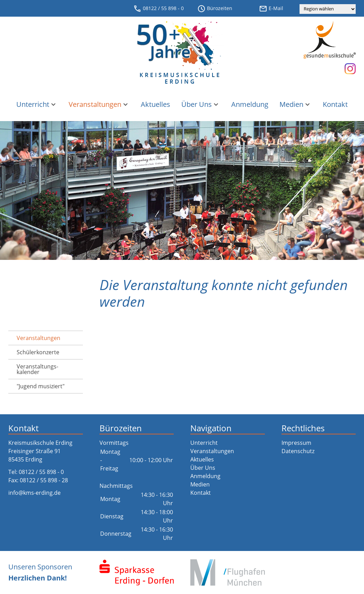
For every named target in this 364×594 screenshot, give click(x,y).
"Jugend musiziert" (41, 386)
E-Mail (271, 9)
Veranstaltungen (99, 104)
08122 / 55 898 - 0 (158, 9)
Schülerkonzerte (38, 352)
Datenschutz (298, 451)
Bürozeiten (215, 9)
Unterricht (37, 104)
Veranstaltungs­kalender (37, 369)
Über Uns (201, 104)
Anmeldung (250, 104)
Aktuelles (155, 104)
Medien (296, 104)
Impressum (296, 443)
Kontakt (335, 104)
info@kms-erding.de (34, 493)
